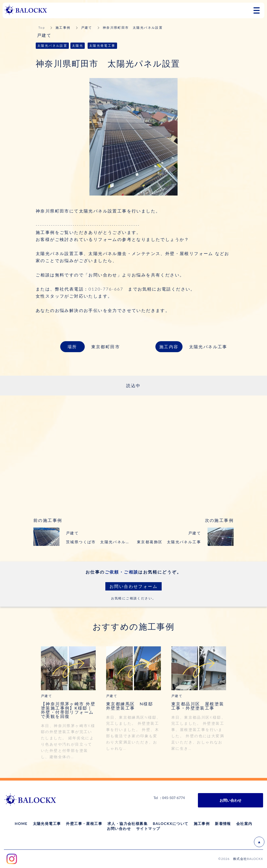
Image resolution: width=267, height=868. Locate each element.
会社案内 (244, 823)
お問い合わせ (119, 828)
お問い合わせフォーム (133, 586)
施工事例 (63, 28)
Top (42, 28)
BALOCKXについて (171, 823)
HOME (21, 823)
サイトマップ (148, 828)
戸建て (87, 28)
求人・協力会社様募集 (128, 823)
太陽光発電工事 (47, 823)
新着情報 (223, 823)
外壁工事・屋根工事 (84, 823)
